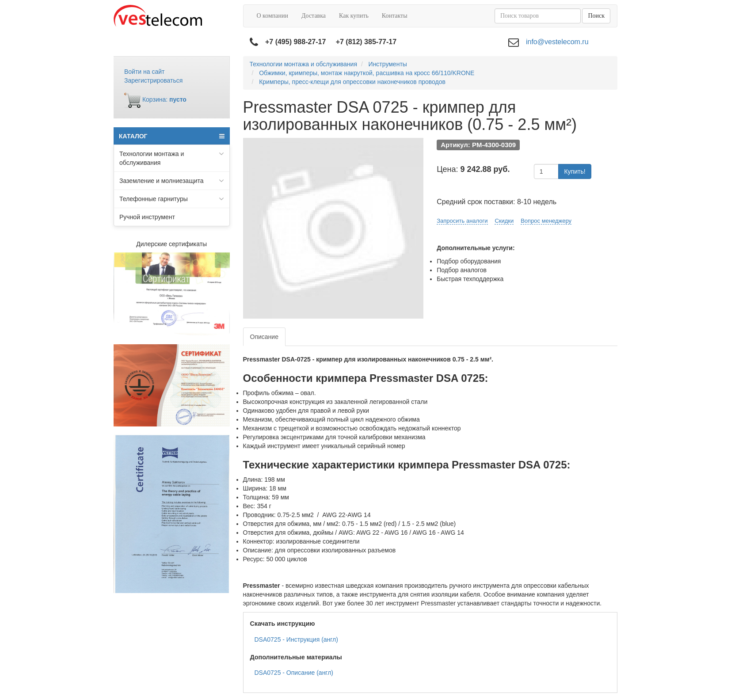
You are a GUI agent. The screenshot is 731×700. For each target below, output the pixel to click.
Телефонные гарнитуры (172, 199)
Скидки (504, 221)
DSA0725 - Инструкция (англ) (296, 639)
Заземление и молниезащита (172, 181)
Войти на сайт (145, 72)
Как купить (354, 16)
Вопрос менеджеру (546, 221)
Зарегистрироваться (153, 80)
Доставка (314, 16)
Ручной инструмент (147, 217)
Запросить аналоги (462, 221)
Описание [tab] (264, 337)
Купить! (575, 171)
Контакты (395, 16)
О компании (272, 16)
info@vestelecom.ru (557, 42)
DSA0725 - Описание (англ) (294, 673)
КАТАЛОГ (172, 136)
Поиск (596, 16)
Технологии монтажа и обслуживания (172, 158)
